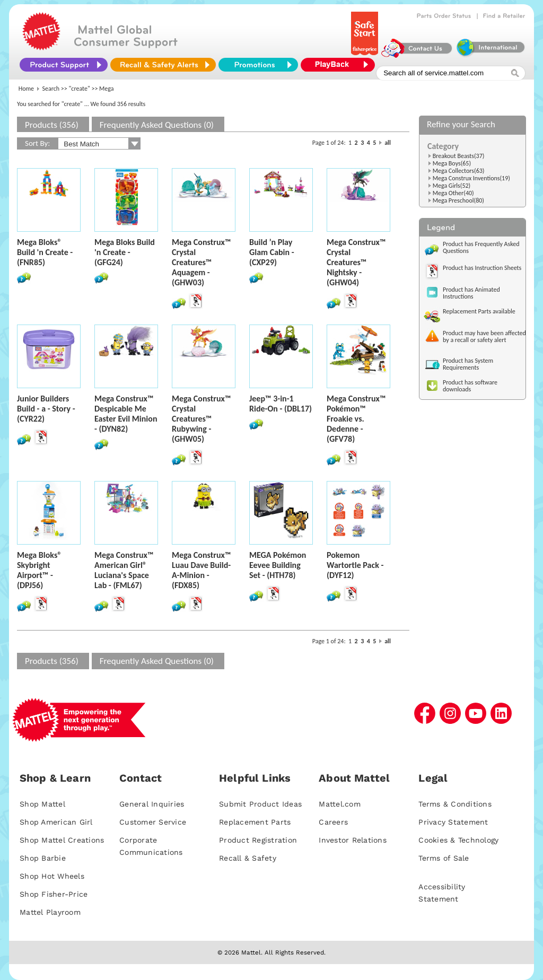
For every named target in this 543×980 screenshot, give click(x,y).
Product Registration (258, 840)
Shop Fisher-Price (54, 894)
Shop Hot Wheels (52, 876)
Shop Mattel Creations (62, 840)
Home (26, 89)
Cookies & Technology (458, 840)
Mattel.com (340, 804)
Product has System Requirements (468, 364)
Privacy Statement (453, 822)
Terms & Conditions (455, 804)
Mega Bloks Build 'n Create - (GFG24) (125, 252)
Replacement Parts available (479, 311)
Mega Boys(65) (452, 163)
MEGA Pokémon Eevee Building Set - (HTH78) (278, 565)
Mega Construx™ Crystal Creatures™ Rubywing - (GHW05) (201, 419)
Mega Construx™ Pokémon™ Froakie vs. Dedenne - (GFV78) (356, 419)
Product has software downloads (470, 386)
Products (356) (52, 125)
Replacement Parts (255, 822)
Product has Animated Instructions (471, 293)
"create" (80, 89)
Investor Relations (353, 840)
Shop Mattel (42, 804)
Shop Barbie (43, 858)
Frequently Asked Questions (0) (157, 125)
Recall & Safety (248, 858)
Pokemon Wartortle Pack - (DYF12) (355, 565)
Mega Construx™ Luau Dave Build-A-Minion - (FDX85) (201, 570)
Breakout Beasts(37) (459, 156)
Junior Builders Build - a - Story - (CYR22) (46, 409)
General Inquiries (152, 804)
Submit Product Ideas (260, 804)
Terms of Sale (444, 858)
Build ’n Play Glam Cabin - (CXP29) (272, 252)
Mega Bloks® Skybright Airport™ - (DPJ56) (39, 570)
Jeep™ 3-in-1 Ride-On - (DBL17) (281, 404)
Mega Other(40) (453, 193)
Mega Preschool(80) (458, 200)
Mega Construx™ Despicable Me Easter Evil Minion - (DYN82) (126, 414)
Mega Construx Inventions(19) (471, 178)
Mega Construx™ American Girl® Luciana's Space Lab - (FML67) (124, 570)
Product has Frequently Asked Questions (481, 247)
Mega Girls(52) (452, 186)
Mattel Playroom (50, 912)
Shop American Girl (56, 822)
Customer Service (153, 822)
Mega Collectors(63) (459, 171)
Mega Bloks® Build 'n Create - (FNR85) (45, 252)
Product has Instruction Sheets (482, 268)
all (388, 143)
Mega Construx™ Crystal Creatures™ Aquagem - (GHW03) (201, 262)
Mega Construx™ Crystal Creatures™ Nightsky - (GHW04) (356, 262)
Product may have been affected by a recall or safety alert (484, 336)
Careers (333, 822)
